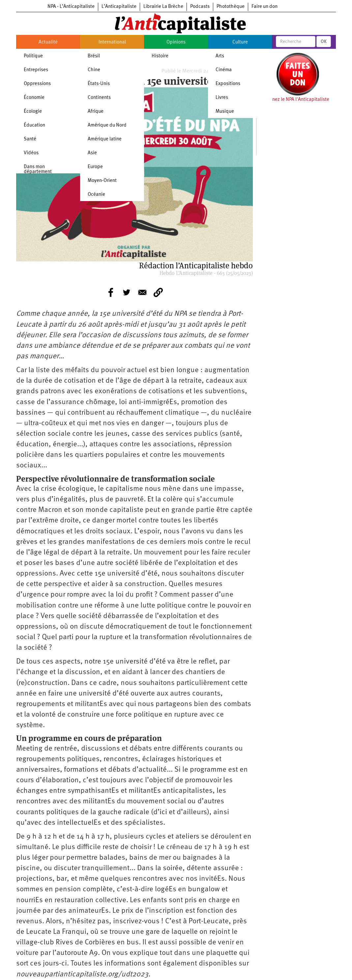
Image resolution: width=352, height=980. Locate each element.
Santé (30, 139)
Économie (34, 98)
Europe (95, 167)
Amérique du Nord (107, 125)
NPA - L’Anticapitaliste (71, 7)
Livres (222, 98)
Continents (99, 98)
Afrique (96, 112)
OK (324, 42)
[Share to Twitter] (127, 292)
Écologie (33, 112)
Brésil (94, 56)
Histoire (160, 56)
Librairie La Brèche (163, 7)
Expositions (228, 84)
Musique (225, 112)
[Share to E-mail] (142, 292)
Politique (33, 56)
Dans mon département (38, 169)
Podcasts (200, 7)
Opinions (176, 42)
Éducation (34, 125)
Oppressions (37, 84)
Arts (220, 56)
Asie (92, 153)
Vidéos (31, 153)
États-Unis (99, 84)
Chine (94, 70)
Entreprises (36, 70)
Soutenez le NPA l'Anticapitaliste (294, 100)
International (112, 42)
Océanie (96, 195)
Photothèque (231, 7)
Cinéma (224, 70)
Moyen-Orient (102, 181)
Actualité (48, 42)
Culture (240, 42)
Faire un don (264, 7)
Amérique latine (105, 139)
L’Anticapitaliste (119, 7)
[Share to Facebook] (111, 292)
